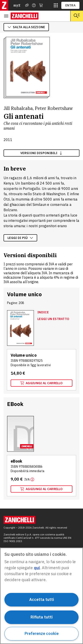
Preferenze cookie (42, 633)
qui (37, 568)
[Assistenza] (27, 5)
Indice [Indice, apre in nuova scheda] (43, 312)
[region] (41, 596)
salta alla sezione (26, 27)
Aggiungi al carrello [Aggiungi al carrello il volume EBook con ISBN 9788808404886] (41, 489)
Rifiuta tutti (42, 617)
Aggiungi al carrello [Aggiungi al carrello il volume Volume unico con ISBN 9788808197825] (41, 383)
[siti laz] (56, 5)
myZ (17, 5)
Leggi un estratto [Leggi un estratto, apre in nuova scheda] (53, 319)
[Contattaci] (34, 5)
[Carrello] (41, 5)
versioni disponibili (41, 153)
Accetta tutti (42, 599)
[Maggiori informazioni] (29, 479)
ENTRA (70, 5)
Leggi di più (20, 238)
